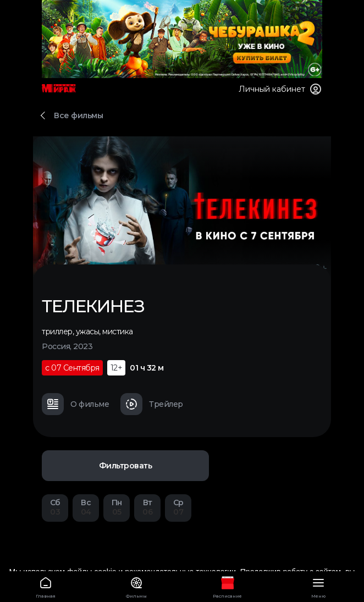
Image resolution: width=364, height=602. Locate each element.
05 (117, 507)
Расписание (228, 586)
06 (147, 507)
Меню (319, 586)
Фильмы (137, 586)
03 (55, 507)
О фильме (75, 404)
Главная (46, 586)
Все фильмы (78, 115)
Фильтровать (126, 466)
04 (86, 507)
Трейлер (152, 404)
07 (178, 507)
